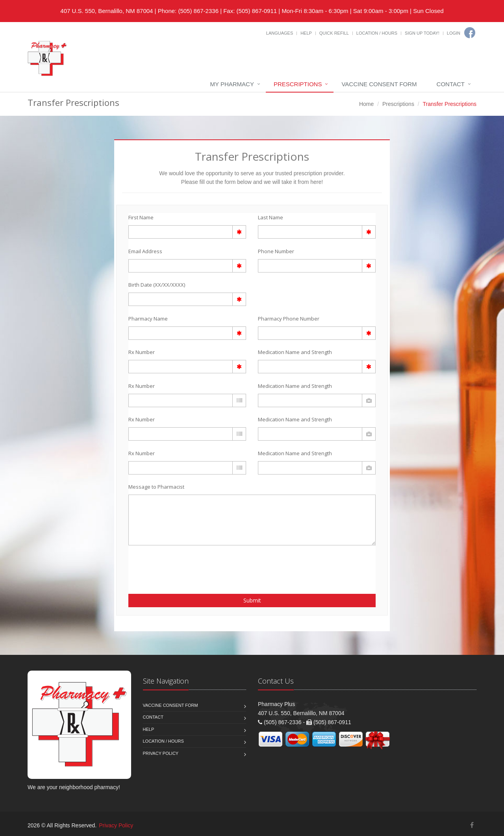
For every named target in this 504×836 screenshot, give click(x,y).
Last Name (271, 217)
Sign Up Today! (422, 33)
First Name (141, 217)
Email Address (145, 251)
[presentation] (174, 565)
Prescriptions (298, 84)
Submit (252, 600)
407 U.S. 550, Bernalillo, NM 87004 (107, 11)
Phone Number (276, 251)
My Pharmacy (232, 84)
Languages (280, 33)
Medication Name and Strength (295, 352)
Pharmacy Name (148, 319)
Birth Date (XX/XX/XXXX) (157, 285)
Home (366, 104)
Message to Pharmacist (156, 487)
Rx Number (142, 352)
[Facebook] (470, 33)
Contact (451, 84)
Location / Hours (377, 33)
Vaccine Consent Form (379, 84)
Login (454, 33)
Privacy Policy (161, 753)
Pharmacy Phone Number (289, 319)
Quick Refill (334, 33)
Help (306, 33)
